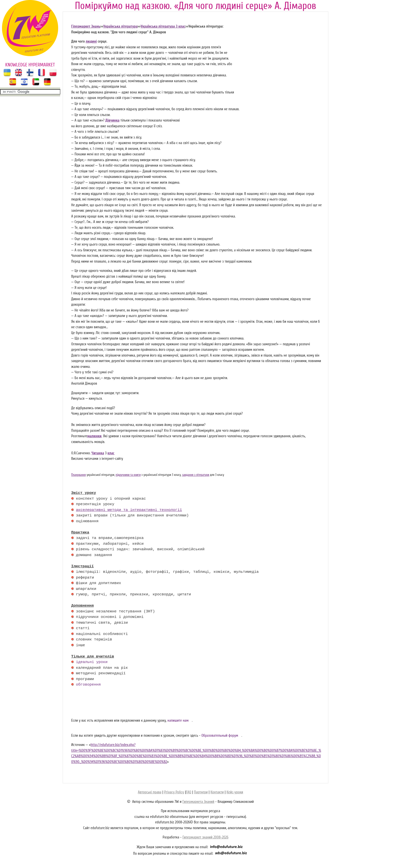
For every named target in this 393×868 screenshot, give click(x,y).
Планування (78, 475)
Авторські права (150, 792)
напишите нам (178, 721)
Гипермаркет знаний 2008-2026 (205, 837)
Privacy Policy (174, 792)
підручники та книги (128, 475)
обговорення (88, 685)
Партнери (201, 792)
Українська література (120, 26)
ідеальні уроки (92, 662)
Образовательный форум (220, 736)
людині (91, 41)
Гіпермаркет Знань (86, 26)
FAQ (188, 792)
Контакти (217, 792)
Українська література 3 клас (163, 26)
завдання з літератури (195, 475)
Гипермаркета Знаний (198, 802)
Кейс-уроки (235, 792)
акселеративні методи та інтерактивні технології (129, 510)
